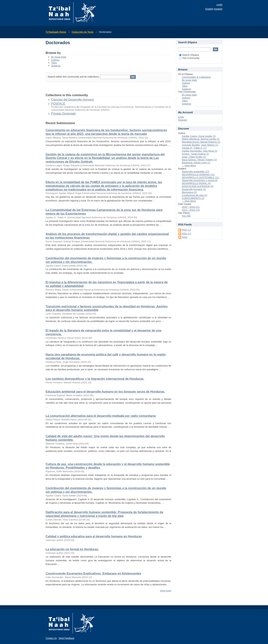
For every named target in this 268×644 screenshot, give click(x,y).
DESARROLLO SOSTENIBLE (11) (201, 177)
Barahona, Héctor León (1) (196, 163)
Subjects (56, 66)
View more (166, 591)
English (209, 9)
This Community (189, 58)
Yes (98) (186, 216)
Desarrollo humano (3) (194, 189)
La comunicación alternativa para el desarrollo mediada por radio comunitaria (101, 416)
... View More (189, 166)
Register (183, 120)
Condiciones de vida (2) (195, 195)
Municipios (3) (189, 192)
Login (219, 5)
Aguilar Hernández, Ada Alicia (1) (200, 151)
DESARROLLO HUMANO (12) (198, 175)
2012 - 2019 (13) (191, 210)
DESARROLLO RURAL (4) (196, 183)
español (218, 9)
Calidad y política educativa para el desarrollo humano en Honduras (94, 536)
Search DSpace (189, 55)
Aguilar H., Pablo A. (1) (194, 148)
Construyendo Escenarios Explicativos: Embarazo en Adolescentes (93, 573)
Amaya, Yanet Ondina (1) (195, 154)
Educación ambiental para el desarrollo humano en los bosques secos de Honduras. (105, 392)
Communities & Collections (196, 77)
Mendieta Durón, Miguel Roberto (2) (201, 142)
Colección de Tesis (83, 32)
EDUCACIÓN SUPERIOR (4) (198, 186)
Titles (54, 63)
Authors (55, 60)
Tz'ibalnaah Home (56, 32)
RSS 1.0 (186, 230)
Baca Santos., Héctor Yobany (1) (199, 160)
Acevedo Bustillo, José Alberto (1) (200, 145)
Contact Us (51, 638)
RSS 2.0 (186, 234)
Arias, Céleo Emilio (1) (194, 157)
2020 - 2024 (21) (191, 207)
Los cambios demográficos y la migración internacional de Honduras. (95, 379)
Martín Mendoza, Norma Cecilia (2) (201, 139)
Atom (185, 237)
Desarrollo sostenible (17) (196, 172)
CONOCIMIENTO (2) (193, 198)
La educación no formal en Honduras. (72, 549)
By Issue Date (59, 57)
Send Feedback (67, 638)
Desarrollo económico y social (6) (200, 180)
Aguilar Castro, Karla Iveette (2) (199, 136)
